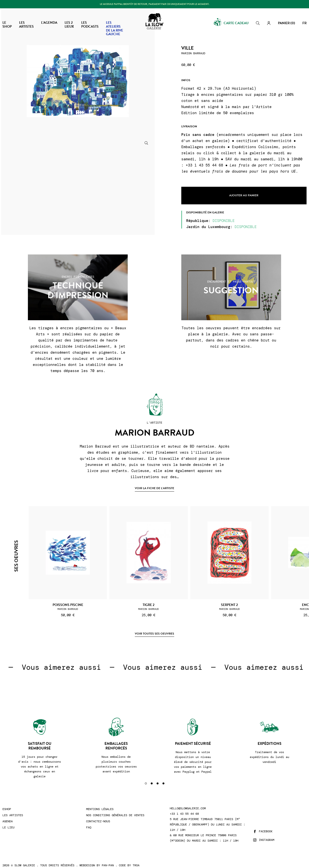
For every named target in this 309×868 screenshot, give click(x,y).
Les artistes (13, 809)
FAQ (89, 821)
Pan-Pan (108, 859)
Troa (136, 859)
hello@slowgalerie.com (188, 802)
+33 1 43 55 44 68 (184, 808)
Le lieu (8, 821)
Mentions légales (100, 803)
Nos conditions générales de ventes (115, 809)
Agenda (8, 815)
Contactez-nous (98, 815)
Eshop (7, 803)
